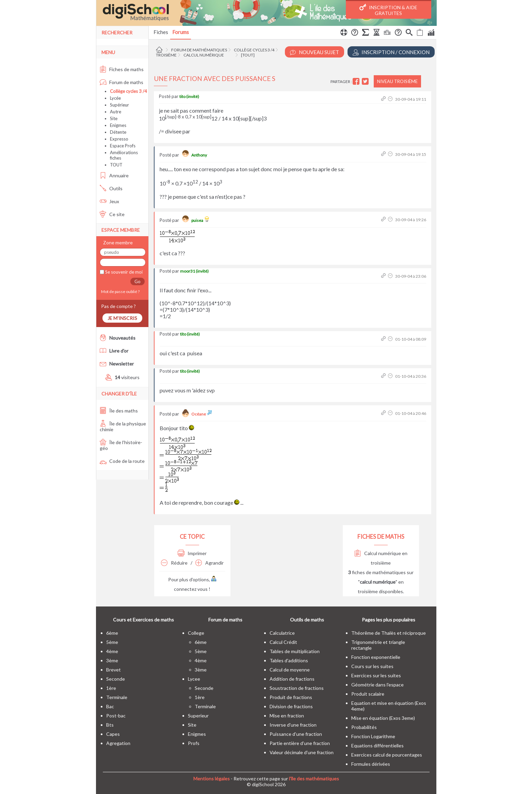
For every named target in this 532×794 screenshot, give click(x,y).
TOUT (116, 165)
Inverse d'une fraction (293, 725)
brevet (114, 670)
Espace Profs (123, 146)
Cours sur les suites (372, 666)
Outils (111, 188)
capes (113, 734)
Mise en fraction (287, 716)
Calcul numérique (204, 55)
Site (114, 118)
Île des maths (119, 411)
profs (194, 743)
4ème (112, 651)
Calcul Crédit (283, 642)
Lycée (115, 98)
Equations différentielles (377, 746)
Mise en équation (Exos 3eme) (383, 718)
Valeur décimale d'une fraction (302, 752)
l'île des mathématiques (314, 779)
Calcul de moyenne (290, 670)
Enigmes (118, 125)
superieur (198, 716)
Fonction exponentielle (376, 657)
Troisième (166, 55)
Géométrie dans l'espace (377, 685)
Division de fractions (291, 706)
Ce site (112, 214)
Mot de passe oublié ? (120, 291)
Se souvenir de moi (123, 272)
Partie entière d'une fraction (300, 743)
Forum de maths (122, 82)
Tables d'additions (289, 660)
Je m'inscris (122, 318)
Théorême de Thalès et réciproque (389, 633)
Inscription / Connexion (391, 52)
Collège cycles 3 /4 (254, 50)
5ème (112, 642)
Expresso (119, 139)
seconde (116, 679)
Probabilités (364, 727)
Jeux (109, 201)
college (196, 633)
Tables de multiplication (295, 651)
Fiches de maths (122, 69)
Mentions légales (212, 779)
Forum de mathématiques (199, 50)
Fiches (161, 32)
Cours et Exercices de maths (143, 620)
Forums (181, 32)
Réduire (174, 563)
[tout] (248, 55)
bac (110, 706)
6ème (112, 633)
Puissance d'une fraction (296, 734)
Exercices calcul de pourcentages (387, 755)
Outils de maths (307, 620)
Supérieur (119, 105)
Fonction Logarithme (373, 736)
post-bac (116, 716)
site (192, 725)
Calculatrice (282, 633)
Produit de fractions (291, 697)
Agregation (118, 743)
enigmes (197, 734)
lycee (194, 679)
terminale (117, 697)
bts (110, 725)
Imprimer (192, 553)
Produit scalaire (368, 694)
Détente (118, 132)
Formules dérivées (371, 764)
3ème (112, 660)
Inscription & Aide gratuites (388, 10)
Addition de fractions (292, 679)
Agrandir (209, 563)
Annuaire (114, 175)
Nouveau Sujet (315, 52)
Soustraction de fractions (297, 688)
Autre (116, 112)
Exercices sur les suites (376, 675)
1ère (111, 688)
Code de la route (122, 461)
